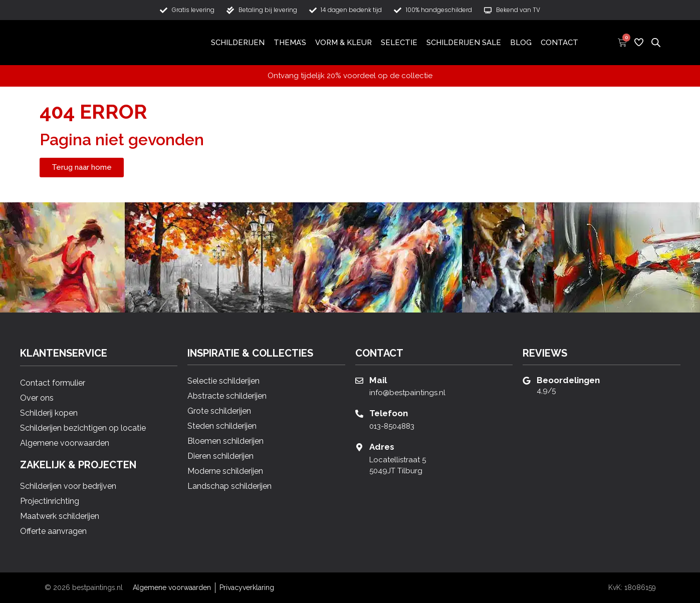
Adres (382, 447)
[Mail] (359, 381)
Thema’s (290, 43)
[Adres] (359, 447)
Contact (559, 43)
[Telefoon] (359, 414)
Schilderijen (238, 43)
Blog (521, 43)
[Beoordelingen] (527, 381)
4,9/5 (546, 391)
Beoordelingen (568, 380)
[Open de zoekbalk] (656, 42)
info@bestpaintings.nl (407, 393)
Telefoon (389, 413)
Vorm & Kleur (343, 43)
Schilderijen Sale (464, 43)
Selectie (399, 43)
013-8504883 (392, 426)
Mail (378, 380)
